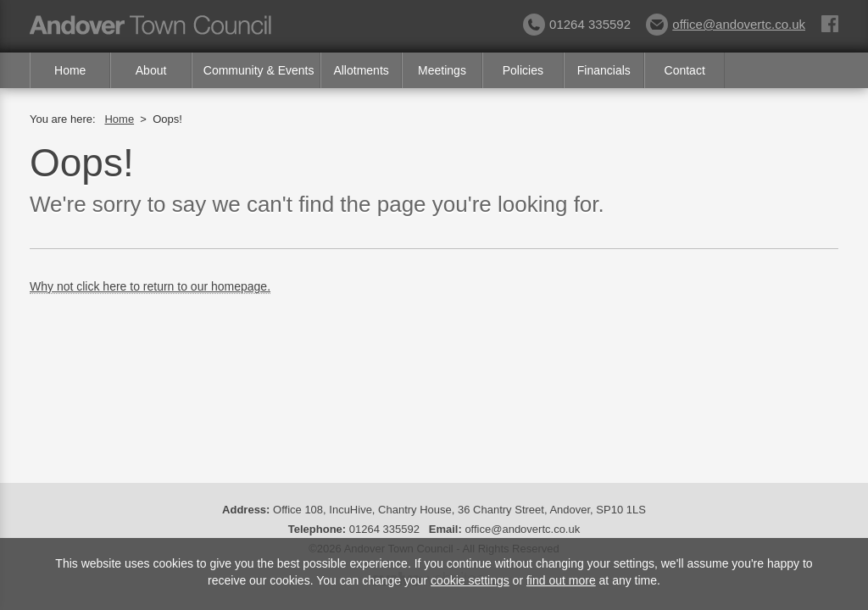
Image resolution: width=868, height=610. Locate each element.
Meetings (442, 70)
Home (70, 70)
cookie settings (470, 580)
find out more (561, 580)
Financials (604, 70)
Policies (523, 70)
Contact (685, 70)
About (151, 70)
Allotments (361, 70)
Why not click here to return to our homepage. (150, 286)
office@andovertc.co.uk (726, 24)
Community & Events (259, 70)
